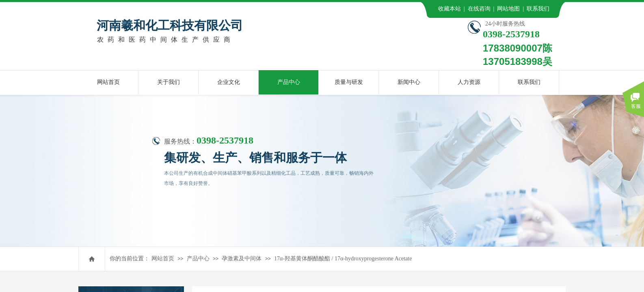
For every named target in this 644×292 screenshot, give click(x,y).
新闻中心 (409, 82)
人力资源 (469, 82)
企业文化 (229, 82)
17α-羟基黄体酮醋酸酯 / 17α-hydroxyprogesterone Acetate (343, 259)
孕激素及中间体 (242, 259)
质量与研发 (349, 82)
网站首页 (163, 259)
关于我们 (169, 82)
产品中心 (198, 259)
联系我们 (529, 82)
